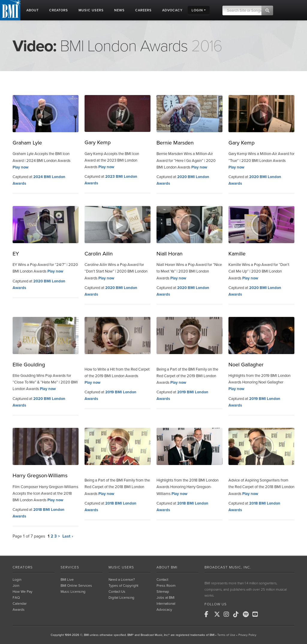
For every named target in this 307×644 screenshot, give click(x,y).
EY (16, 254)
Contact (162, 580)
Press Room (166, 586)
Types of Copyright (123, 586)
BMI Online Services (76, 586)
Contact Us (117, 592)
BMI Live (67, 580)
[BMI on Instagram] (228, 614)
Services (70, 567)
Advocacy (164, 610)
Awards (19, 610)
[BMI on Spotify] (247, 614)
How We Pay (22, 592)
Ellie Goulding (29, 365)
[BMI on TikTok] (237, 614)
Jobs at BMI (165, 598)
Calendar (20, 604)
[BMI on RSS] (266, 614)
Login (17, 580)
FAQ (16, 598)
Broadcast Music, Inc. (228, 567)
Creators (23, 567)
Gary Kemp (98, 142)
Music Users (121, 567)
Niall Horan (170, 254)
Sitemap (163, 592)
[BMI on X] (218, 614)
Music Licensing (73, 592)
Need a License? (122, 580)
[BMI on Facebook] (209, 614)
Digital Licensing (121, 598)
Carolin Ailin (99, 254)
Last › (68, 536)
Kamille (237, 254)
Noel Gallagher (246, 365)
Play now (21, 167)
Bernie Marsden (175, 143)
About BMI (167, 567)
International (166, 604)
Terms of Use (226, 635)
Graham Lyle (27, 143)
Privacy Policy (247, 635)
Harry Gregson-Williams (40, 476)
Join (16, 586)
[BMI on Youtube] (257, 614)
